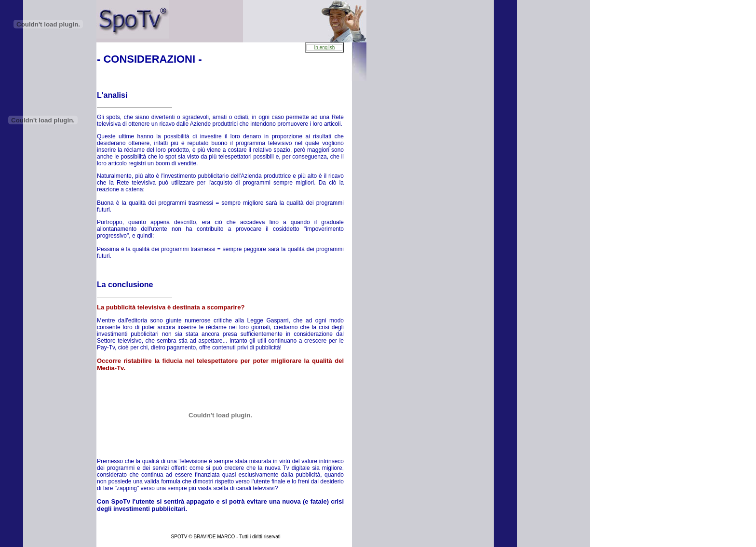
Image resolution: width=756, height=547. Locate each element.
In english (325, 47)
